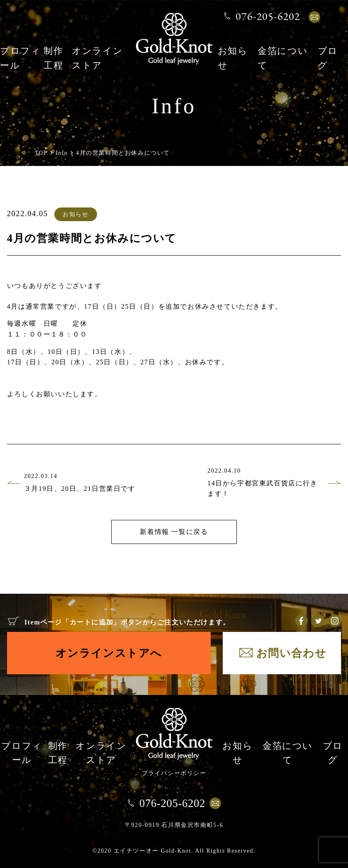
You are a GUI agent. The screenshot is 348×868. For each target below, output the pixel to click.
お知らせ (75, 214)
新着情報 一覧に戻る (174, 532)
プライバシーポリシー (174, 773)
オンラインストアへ (109, 653)
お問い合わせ (292, 653)
